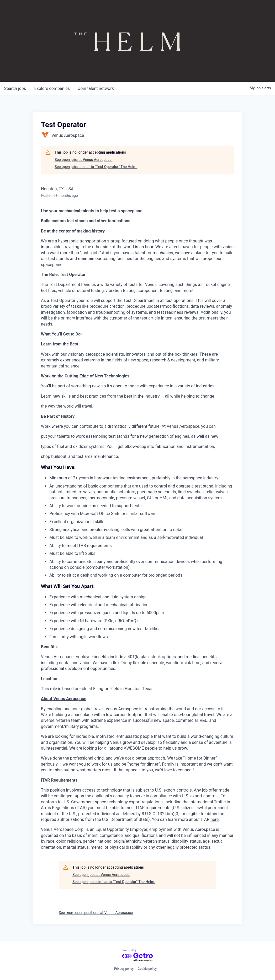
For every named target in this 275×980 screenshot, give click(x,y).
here (215, 819)
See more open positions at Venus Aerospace (96, 913)
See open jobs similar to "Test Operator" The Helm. (96, 167)
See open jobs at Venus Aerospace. (84, 160)
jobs (15, 88)
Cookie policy (147, 969)
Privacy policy (124, 969)
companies (52, 88)
